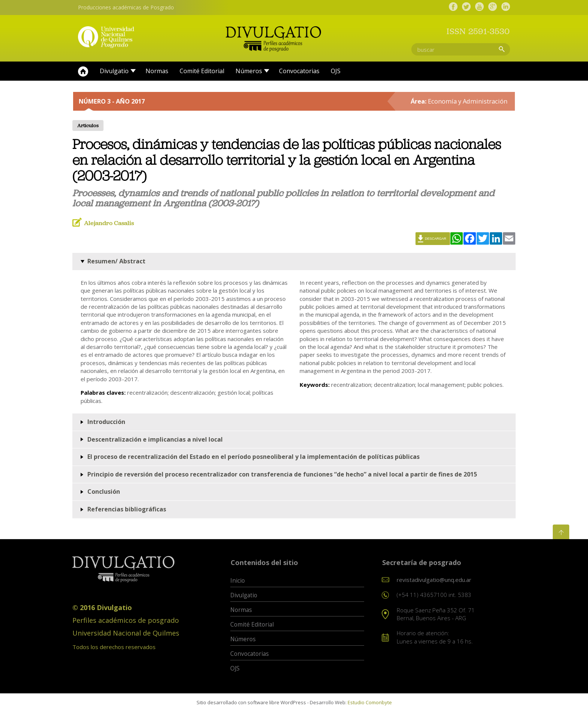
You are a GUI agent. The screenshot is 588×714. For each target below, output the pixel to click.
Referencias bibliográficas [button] (127, 511)
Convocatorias (299, 74)
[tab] (294, 264)
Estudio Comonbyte (370, 705)
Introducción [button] (106, 424)
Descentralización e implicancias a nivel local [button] (155, 442)
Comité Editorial (202, 74)
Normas (157, 74)
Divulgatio (114, 74)
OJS (336, 74)
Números (249, 74)
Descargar (436, 241)
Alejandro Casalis (109, 225)
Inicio (83, 74)
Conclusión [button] (104, 494)
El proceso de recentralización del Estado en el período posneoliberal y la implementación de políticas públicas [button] (253, 459)
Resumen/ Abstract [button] (116, 263)
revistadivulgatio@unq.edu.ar (434, 582)
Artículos (88, 128)
